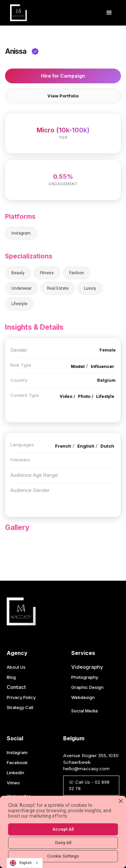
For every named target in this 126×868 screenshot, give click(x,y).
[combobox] (25, 863)
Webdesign (83, 697)
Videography (87, 667)
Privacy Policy (21, 697)
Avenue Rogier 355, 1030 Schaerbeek (91, 759)
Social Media (85, 711)
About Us (16, 667)
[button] (109, 13)
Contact (16, 687)
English (21, 863)
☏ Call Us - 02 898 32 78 (89, 785)
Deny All (63, 843)
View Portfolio (63, 96)
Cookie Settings (63, 856)
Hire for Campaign (63, 76)
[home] (17, 13)
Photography (85, 677)
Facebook (17, 762)
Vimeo (13, 783)
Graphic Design (87, 687)
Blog (11, 677)
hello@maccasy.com (86, 769)
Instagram (17, 752)
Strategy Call (20, 707)
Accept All (63, 829)
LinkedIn (15, 773)
